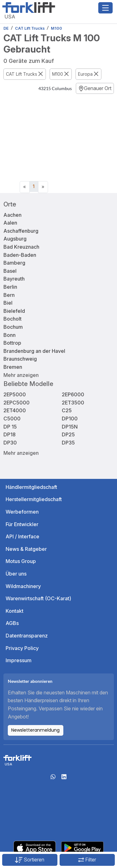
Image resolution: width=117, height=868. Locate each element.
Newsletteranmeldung (35, 730)
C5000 (12, 419)
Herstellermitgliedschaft (34, 499)
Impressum (19, 660)
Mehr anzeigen (21, 375)
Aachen (12, 215)
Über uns (16, 574)
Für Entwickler (22, 524)
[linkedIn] (64, 779)
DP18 (10, 434)
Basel (10, 271)
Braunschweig (20, 359)
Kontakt (15, 611)
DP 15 (10, 427)
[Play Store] (82, 847)
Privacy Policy (22, 648)
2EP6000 (73, 394)
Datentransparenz (27, 636)
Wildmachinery (23, 586)
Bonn (10, 335)
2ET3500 (73, 403)
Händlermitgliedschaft (31, 487)
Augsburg (15, 239)
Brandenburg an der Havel (34, 351)
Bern (9, 295)
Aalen (10, 223)
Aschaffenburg (21, 231)
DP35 (68, 443)
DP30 (10, 443)
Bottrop (12, 343)
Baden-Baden (20, 255)
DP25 (68, 434)
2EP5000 (15, 394)
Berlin (10, 287)
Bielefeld (14, 311)
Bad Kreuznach (21, 247)
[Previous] (25, 187)
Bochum (13, 327)
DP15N (70, 427)
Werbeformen (22, 512)
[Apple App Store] (35, 847)
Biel (8, 303)
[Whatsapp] (53, 779)
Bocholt (12, 319)
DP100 (70, 419)
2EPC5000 (17, 403)
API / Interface (22, 536)
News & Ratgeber (26, 549)
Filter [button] (87, 860)
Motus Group (21, 561)
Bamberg (14, 263)
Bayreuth (14, 279)
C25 (67, 410)
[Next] (43, 187)
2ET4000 (15, 410)
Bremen (13, 367)
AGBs (12, 623)
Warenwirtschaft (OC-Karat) (38, 598)
